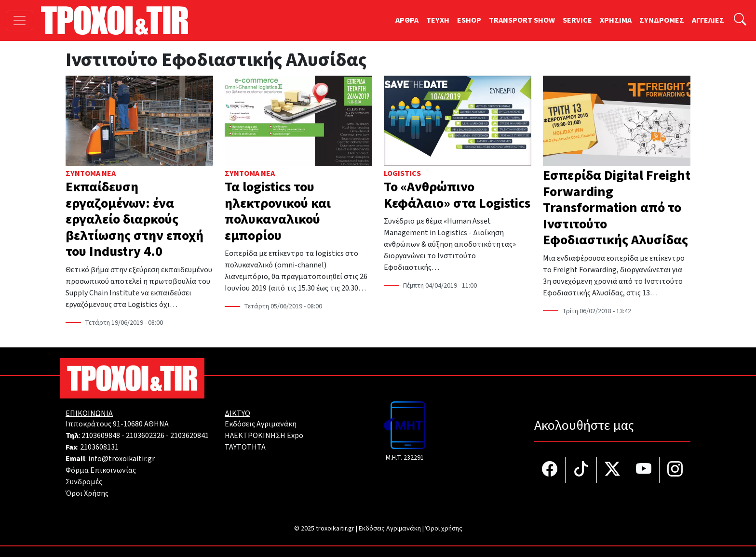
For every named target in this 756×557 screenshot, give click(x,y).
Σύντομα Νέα (91, 173)
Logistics (402, 173)
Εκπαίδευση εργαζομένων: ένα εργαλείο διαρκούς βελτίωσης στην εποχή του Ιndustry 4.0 (135, 219)
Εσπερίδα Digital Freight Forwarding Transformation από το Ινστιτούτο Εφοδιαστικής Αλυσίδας (617, 208)
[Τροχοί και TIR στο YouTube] (644, 470)
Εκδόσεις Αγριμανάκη (261, 424)
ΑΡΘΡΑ (407, 20)
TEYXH (438, 20)
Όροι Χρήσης (87, 493)
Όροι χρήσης (444, 529)
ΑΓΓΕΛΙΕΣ (708, 20)
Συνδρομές (84, 482)
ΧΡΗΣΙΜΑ (616, 20)
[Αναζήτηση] (740, 20)
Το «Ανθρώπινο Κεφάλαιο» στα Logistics (457, 195)
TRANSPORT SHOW (522, 20)
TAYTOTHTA (245, 447)
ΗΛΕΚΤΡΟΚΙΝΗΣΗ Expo (264, 436)
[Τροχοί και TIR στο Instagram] (675, 470)
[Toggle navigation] (20, 20)
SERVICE (577, 20)
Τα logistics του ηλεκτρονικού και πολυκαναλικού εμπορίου (278, 211)
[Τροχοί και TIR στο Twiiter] (613, 470)
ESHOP (469, 20)
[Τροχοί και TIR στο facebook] (550, 470)
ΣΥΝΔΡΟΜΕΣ (662, 20)
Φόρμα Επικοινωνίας (101, 470)
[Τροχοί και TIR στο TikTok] (581, 470)
